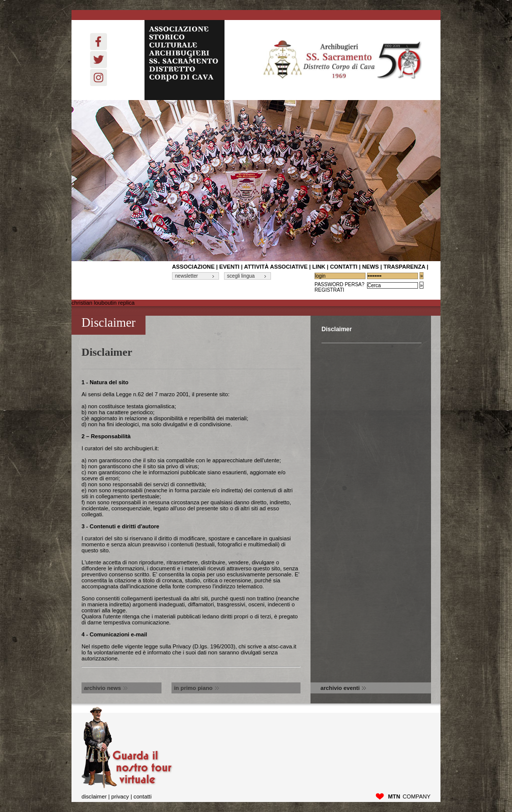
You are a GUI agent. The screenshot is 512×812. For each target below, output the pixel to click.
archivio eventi (343, 688)
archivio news (106, 688)
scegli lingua (241, 276)
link (318, 267)
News (370, 267)
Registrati (329, 290)
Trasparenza (404, 267)
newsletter (186, 276)
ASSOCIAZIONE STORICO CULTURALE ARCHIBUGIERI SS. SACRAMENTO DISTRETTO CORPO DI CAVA (184, 60)
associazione (193, 267)
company (409, 796)
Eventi (229, 267)
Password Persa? (339, 284)
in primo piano (196, 688)
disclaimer (94, 796)
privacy (120, 796)
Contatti (142, 796)
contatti (344, 267)
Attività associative (276, 267)
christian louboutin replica (103, 303)
